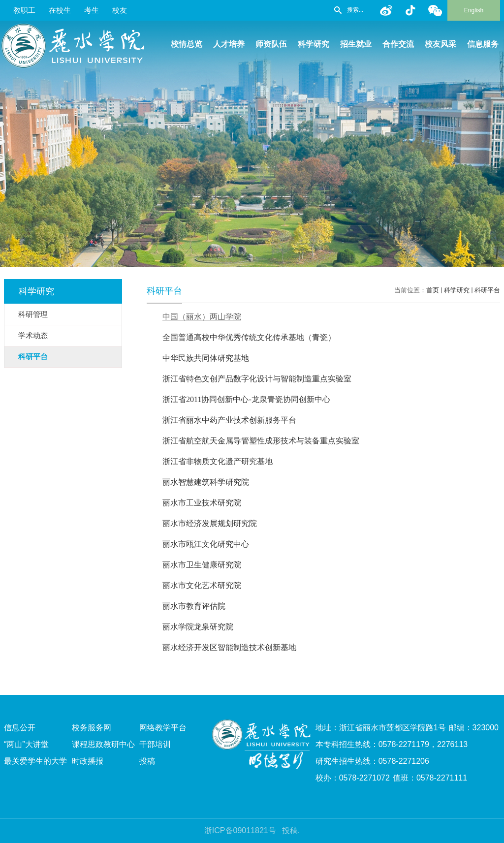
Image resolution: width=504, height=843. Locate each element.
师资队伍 (271, 44)
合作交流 (398, 44)
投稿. (291, 830)
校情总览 (187, 44)
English (474, 10)
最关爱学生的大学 (35, 761)
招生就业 (356, 44)
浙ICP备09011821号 (240, 830)
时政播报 (88, 761)
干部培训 (155, 744)
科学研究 (314, 44)
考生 (92, 10)
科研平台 (487, 290)
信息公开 (20, 728)
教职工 (24, 10)
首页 (433, 290)
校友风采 (441, 44)
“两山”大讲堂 (26, 744)
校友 (120, 10)
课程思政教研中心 (103, 744)
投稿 (147, 761)
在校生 (60, 10)
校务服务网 (92, 728)
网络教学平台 (163, 728)
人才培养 (229, 44)
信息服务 (483, 44)
